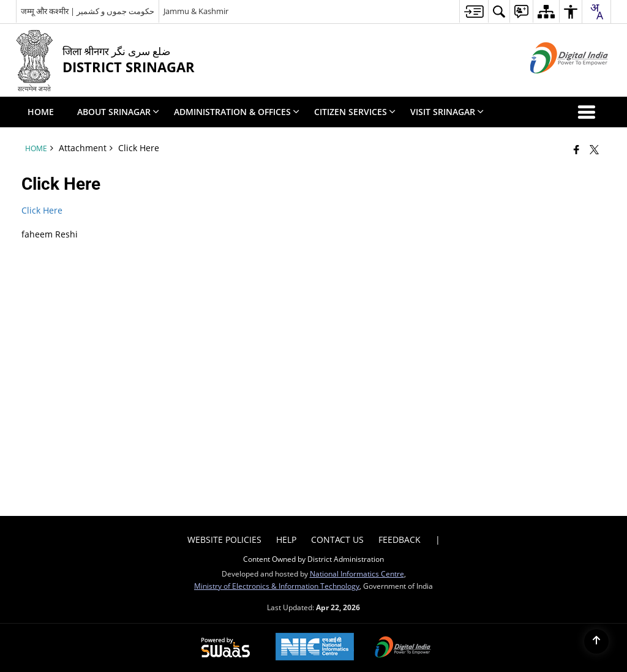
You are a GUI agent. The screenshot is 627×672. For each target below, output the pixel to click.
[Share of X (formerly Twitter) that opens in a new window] (594, 149)
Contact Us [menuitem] (337, 539)
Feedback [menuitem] (400, 539)
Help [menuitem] (286, 539)
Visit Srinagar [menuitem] (447, 112)
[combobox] (596, 12)
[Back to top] (596, 641)
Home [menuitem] (41, 112)
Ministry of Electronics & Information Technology (277, 586)
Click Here (42, 210)
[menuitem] (474, 11)
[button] (589, 112)
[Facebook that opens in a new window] (576, 149)
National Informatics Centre (357, 573)
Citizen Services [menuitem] (355, 112)
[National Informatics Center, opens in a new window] (315, 648)
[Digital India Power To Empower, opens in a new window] (403, 648)
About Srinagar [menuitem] (118, 112)
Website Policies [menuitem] (224, 539)
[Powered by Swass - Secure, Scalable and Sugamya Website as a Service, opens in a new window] (226, 648)
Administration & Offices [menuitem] (237, 112)
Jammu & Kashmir (196, 11)
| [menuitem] (438, 539)
